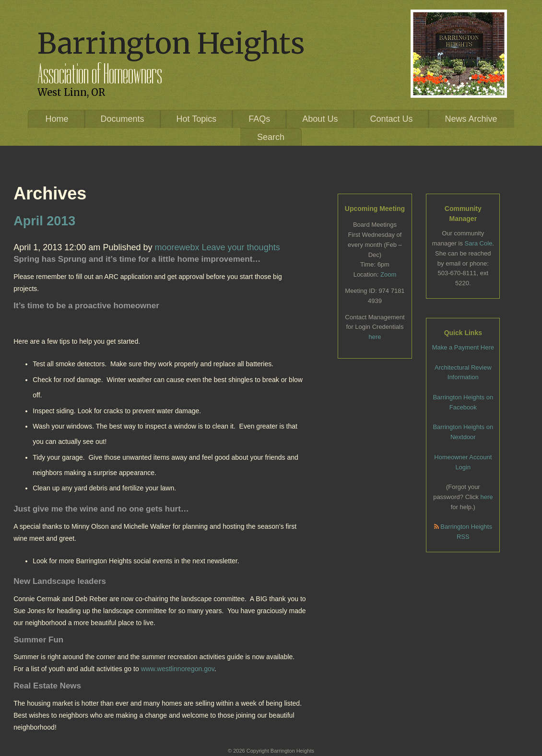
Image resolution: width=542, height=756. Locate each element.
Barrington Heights (171, 43)
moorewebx (177, 247)
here (375, 337)
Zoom (388, 274)
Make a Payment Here (463, 347)
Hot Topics (197, 119)
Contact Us (391, 119)
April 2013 (44, 221)
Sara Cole (479, 243)
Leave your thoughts (241, 247)
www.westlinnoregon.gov (178, 669)
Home (57, 119)
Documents (123, 119)
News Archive (471, 119)
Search (271, 137)
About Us (320, 119)
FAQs (259, 119)
